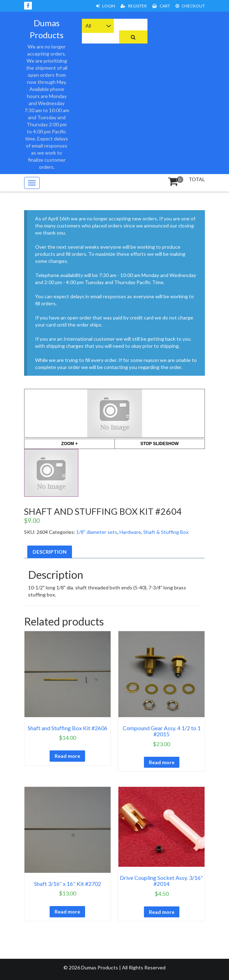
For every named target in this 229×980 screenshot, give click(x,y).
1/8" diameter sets (97, 532)
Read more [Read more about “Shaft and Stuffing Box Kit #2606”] (67, 756)
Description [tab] (50, 552)
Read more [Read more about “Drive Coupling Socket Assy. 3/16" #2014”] (162, 912)
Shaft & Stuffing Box (166, 532)
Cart (161, 6)
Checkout (190, 6)
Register (134, 6)
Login (106, 6)
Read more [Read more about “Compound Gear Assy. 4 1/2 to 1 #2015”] (162, 762)
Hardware (130, 532)
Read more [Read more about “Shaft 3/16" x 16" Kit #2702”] (67, 912)
